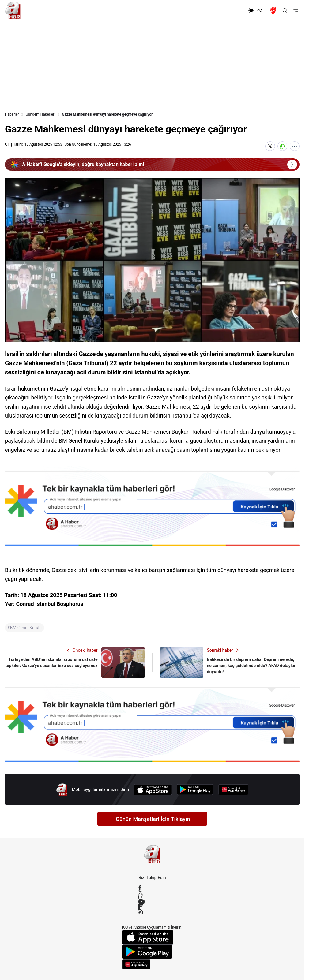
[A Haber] (13, 10)
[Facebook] (152, 888)
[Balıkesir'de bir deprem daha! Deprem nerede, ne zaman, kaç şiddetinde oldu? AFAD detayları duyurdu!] (230, 663)
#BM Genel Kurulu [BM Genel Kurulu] (24, 628)
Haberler (12, 114)
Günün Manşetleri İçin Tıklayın (153, 819)
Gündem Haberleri (41, 114)
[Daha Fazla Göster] (295, 146)
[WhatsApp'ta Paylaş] (282, 146)
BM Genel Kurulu (79, 441)
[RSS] (152, 911)
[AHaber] (257, 10)
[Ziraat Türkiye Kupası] (274, 10)
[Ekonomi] (228, 10)
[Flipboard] (152, 906)
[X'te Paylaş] (270, 146)
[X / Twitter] (152, 892)
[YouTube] (152, 902)
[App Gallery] (233, 790)
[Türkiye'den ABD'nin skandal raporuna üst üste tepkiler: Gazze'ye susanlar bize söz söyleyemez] (75, 663)
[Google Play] (195, 790)
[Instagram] (152, 897)
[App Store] (153, 790)
